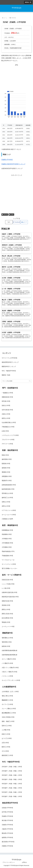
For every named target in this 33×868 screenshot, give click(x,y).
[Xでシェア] (9, 222)
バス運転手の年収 (7, 663)
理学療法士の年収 (7, 493)
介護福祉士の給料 (7, 519)
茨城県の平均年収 (7, 160)
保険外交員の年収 (7, 601)
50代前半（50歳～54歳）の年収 (12, 792)
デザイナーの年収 (7, 444)
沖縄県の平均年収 (7, 846)
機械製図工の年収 (7, 700)
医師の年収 (5, 455)
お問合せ (24, 862)
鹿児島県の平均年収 (8, 842)
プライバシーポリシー (9, 862)
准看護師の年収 (7, 476)
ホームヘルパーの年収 (9, 515)
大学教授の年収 (7, 539)
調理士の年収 (6, 610)
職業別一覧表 (6, 375)
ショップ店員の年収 (8, 584)
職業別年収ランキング (9, 367)
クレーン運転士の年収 (9, 709)
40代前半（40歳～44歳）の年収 (12, 784)
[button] (30, 381)
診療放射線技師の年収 (9, 485)
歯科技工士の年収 (7, 498)
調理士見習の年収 (7, 614)
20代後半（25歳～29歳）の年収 (12, 771)
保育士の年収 (6, 506)
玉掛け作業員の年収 (8, 717)
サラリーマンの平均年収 (10, 358)
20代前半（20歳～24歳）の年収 (12, 767)
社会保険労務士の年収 (9, 422)
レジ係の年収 (6, 588)
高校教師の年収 (7, 534)
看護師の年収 (6, 472)
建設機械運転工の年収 (9, 713)
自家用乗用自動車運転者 (10, 650)
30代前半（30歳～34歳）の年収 (12, 775)
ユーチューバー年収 (8, 627)
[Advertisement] (16, 77)
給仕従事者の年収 (7, 618)
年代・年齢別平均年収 (9, 371)
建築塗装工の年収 (7, 755)
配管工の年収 (6, 747)
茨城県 (11, 214)
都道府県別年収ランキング (10, 362)
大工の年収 (5, 751)
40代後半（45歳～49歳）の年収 (12, 788)
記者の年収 (5, 431)
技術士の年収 (6, 405)
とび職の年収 (6, 730)
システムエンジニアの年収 (10, 435)
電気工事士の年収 (7, 696)
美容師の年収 (6, 605)
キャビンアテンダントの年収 (11, 680)
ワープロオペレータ (8, 560)
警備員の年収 (6, 622)
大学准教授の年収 (7, 543)
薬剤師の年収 (6, 468)
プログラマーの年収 (8, 440)
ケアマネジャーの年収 (9, 510)
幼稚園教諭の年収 (7, 530)
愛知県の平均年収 (7, 833)
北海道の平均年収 (7, 808)
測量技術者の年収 (7, 397)
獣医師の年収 (6, 464)
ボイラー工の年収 (7, 704)
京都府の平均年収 (7, 825)
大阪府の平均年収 (7, 829)
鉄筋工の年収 (6, 734)
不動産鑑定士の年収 (8, 427)
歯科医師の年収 (7, 459)
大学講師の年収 (7, 547)
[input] (16, 381)
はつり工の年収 (7, 738)
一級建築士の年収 (7, 393)
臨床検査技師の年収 (8, 489)
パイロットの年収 (7, 676)
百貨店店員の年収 (7, 580)
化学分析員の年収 (7, 410)
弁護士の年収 (6, 414)
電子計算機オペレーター (10, 568)
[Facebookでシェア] (16, 222)
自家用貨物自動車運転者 (10, 655)
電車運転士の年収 (7, 638)
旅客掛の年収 (6, 646)
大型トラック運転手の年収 (10, 668)
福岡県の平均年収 (7, 838)
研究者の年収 (6, 401)
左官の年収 (5, 743)
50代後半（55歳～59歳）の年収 (12, 796)
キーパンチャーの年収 (9, 564)
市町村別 (5, 214)
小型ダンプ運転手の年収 (10, 672)
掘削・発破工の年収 (8, 721)
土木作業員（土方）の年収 (10, 692)
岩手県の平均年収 (7, 812)
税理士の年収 (6, 418)
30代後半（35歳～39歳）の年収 (12, 779)
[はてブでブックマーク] (24, 222)
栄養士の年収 (6, 502)
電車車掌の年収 (7, 642)
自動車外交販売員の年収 (10, 592)
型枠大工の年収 (7, 726)
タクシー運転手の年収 (9, 659)
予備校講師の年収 (7, 556)
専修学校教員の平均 (8, 551)
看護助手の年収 (7, 481)
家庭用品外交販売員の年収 (10, 597)
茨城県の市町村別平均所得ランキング (13, 164)
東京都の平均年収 (7, 820)
